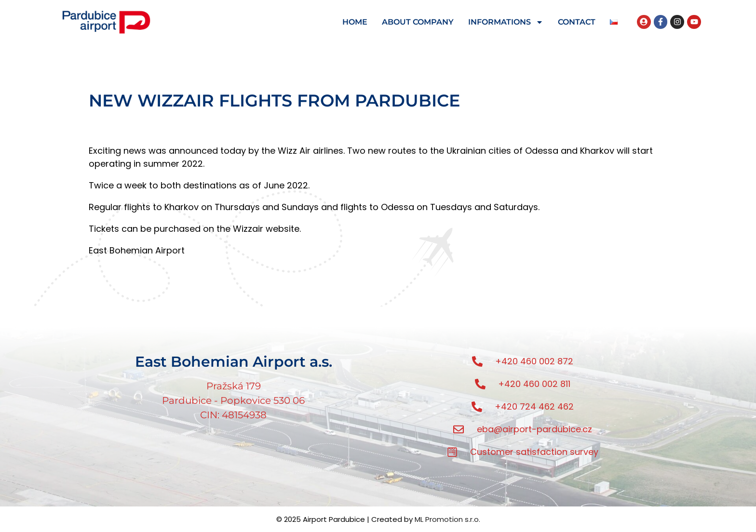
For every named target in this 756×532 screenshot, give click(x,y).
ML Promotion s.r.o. (447, 519)
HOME (355, 22)
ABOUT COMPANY (418, 22)
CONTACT (577, 22)
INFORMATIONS (506, 22)
